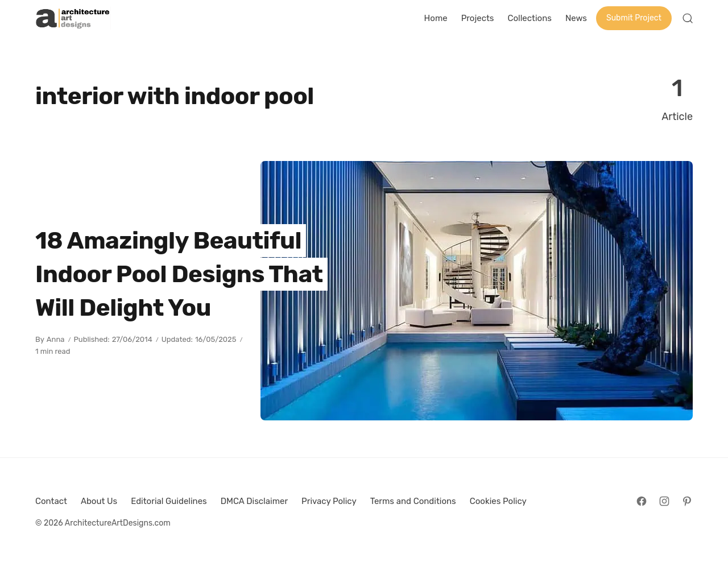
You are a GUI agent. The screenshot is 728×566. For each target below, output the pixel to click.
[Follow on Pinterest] (687, 501)
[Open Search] (688, 18)
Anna (56, 339)
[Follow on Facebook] (642, 501)
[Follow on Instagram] (664, 501)
